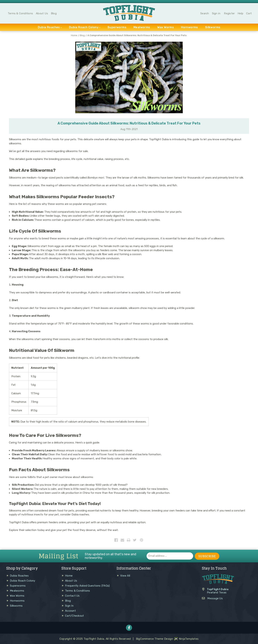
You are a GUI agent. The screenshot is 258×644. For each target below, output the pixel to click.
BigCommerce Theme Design (155, 639)
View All (125, 576)
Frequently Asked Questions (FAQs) (88, 586)
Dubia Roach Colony (85, 28)
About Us (42, 14)
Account (71, 611)
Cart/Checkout (75, 616)
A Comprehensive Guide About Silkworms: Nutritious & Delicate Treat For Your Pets (129, 124)
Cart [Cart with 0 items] (249, 14)
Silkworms (213, 28)
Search (205, 14)
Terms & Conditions (20, 14)
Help (240, 14)
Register (229, 14)
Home (69, 576)
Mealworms (142, 28)
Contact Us (73, 596)
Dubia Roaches (50, 28)
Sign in (216, 14)
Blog (54, 14)
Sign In (69, 606)
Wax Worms (166, 28)
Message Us (215, 598)
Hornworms (189, 28)
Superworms (117, 28)
